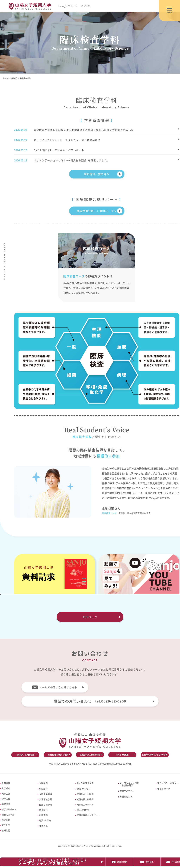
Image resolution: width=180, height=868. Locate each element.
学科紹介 (14, 78)
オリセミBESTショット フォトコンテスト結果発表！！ (67, 140)
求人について (83, 810)
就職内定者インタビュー (88, 815)
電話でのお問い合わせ (90, 701)
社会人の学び (8, 815)
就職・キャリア (83, 789)
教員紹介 (43, 810)
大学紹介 (6, 788)
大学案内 (6, 783)
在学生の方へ (126, 791)
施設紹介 (6, 820)
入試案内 (43, 783)
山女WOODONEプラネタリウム (155, 755)
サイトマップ (164, 789)
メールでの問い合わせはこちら (58, 687)
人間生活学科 (46, 794)
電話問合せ (125, 862)
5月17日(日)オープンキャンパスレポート (59, 150)
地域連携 (6, 804)
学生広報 (6, 799)
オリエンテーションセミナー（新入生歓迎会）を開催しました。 (72, 160)
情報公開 (6, 830)
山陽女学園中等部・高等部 (58, 755)
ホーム (5, 78)
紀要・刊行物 (45, 820)
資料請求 (153, 862)
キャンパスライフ (85, 783)
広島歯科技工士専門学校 (90, 755)
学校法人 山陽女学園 (25, 755)
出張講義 (43, 815)
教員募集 (43, 826)
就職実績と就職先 (85, 799)
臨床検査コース (97, 250)
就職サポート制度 (85, 794)
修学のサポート (9, 809)
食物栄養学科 (46, 799)
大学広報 (6, 794)
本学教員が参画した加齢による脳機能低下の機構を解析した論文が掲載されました (84, 130)
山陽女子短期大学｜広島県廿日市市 (53, 6)
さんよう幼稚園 (122, 755)
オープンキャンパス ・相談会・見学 (129, 784)
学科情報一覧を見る (97, 174)
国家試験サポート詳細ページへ (97, 211)
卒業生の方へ (126, 797)
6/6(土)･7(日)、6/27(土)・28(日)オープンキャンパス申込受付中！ (54, 862)
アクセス (6, 825)
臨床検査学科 (46, 805)
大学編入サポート (85, 805)
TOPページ (90, 617)
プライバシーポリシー (168, 783)
